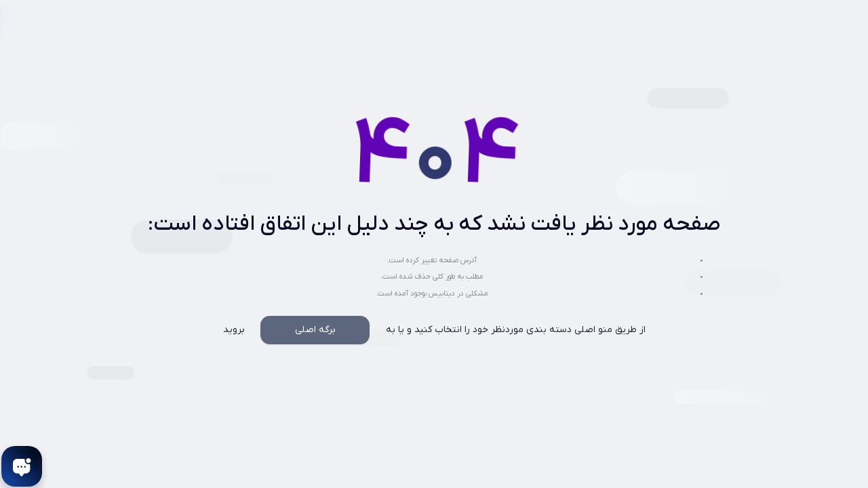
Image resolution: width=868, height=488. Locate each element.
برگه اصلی (315, 330)
